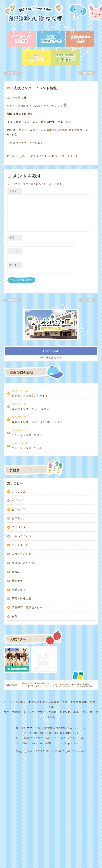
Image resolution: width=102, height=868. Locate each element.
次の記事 (85, 73)
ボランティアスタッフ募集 (40, 712)
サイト (13, 265)
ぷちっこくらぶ (22, 536)
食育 (15, 616)
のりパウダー (20, 527)
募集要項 (17, 581)
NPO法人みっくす (51, 357)
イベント (42, 156)
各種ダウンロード (36, 56)
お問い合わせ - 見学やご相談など (66, 56)
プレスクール (70, 156)
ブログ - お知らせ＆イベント (80, 38)
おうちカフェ (20, 509)
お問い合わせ (37, 702)
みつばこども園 (22, 554)
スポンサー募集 (69, 712)
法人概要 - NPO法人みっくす (22, 38)
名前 (12, 237)
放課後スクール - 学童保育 (51, 38)
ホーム (8, 702)
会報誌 (16, 572)
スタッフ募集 (12, 712)
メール (13, 251)
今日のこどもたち (23, 563)
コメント (14, 191)
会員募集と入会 (58, 702)
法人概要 (20, 702)
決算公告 (87, 712)
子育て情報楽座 (22, 599)
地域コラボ (19, 590)
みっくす (28, 156)
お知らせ (55, 156)
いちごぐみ (19, 491)
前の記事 (15, 73)
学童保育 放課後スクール (29, 607)
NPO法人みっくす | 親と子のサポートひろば (35, 16)
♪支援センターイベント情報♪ (35, 88)
